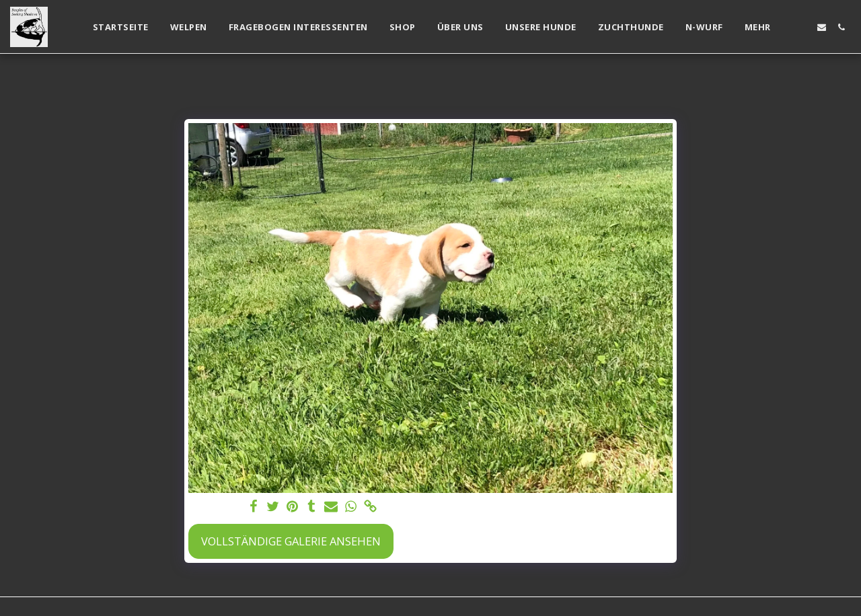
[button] (802, 27)
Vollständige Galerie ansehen (291, 541)
